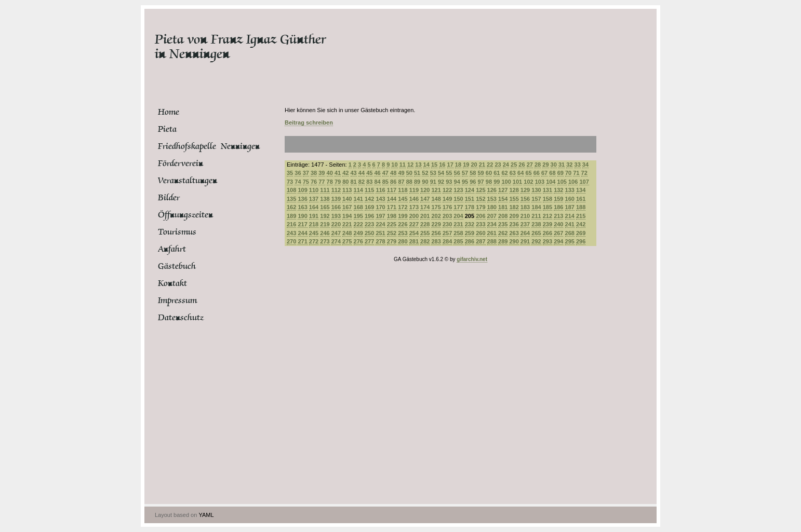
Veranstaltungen (188, 181)
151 (470, 199)
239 (548, 224)
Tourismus (177, 232)
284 (447, 241)
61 (497, 173)
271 (302, 241)
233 (480, 224)
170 (380, 207)
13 (418, 165)
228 (425, 224)
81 (354, 182)
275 (347, 241)
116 (380, 190)
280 (403, 241)
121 (436, 190)
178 (470, 207)
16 (442, 165)
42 (345, 173)
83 (369, 182)
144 (392, 199)
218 (314, 224)
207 (492, 216)
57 (465, 173)
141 (358, 199)
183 (525, 207)
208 (503, 216)
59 (481, 173)
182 (514, 207)
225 (392, 224)
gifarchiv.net (472, 259)
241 (570, 224)
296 (581, 241)
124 (470, 190)
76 (314, 182)
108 (291, 190)
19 (466, 165)
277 (369, 241)
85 (385, 182)
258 (458, 233)
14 (426, 165)
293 (548, 241)
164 (314, 207)
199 (403, 216)
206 (480, 216)
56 (457, 173)
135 (291, 199)
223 (369, 224)
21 (482, 165)
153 (492, 199)
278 (380, 241)
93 (449, 182)
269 (581, 233)
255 (425, 233)
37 (306, 173)
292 (536, 241)
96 (473, 182)
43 (354, 173)
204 (458, 216)
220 (336, 224)
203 (447, 216)
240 (558, 224)
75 (306, 182)
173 (414, 207)
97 (481, 182)
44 (362, 173)
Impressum (177, 301)
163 (302, 207)
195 (358, 216)
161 (581, 199)
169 (369, 207)
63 (513, 173)
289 (503, 241)
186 (558, 207)
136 (302, 199)
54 (441, 173)
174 (425, 207)
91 (433, 182)
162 (291, 207)
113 (347, 190)
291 (525, 241)
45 (369, 173)
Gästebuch (177, 266)
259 (470, 233)
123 (458, 190)
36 (298, 173)
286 (470, 241)
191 (314, 216)
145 (403, 199)
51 (417, 173)
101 (517, 182)
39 (322, 173)
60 (489, 173)
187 (570, 207)
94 (457, 182)
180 (492, 207)
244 (302, 233)
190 (302, 216)
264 (525, 233)
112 (336, 190)
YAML (206, 515)
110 (314, 190)
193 (336, 216)
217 (302, 224)
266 (548, 233)
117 (392, 190)
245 (314, 233)
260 (480, 233)
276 (358, 241)
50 (409, 173)
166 (336, 207)
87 (401, 182)
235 (503, 224)
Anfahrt (172, 249)
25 (514, 165)
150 (458, 199)
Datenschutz (181, 318)
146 (414, 199)
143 (380, 199)
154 (503, 199)
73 (290, 182)
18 (458, 165)
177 (458, 207)
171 (392, 207)
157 (536, 199)
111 (325, 190)
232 (470, 224)
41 (338, 173)
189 (291, 216)
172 (403, 207)
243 (291, 233)
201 (425, 216)
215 (581, 216)
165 (325, 207)
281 (414, 241)
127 (503, 190)
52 (425, 173)
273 (325, 241)
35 (290, 173)
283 (436, 241)
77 (322, 182)
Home (169, 112)
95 (465, 182)
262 (503, 233)
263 (514, 233)
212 (548, 216)
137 (314, 199)
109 (302, 190)
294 (558, 241)
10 (394, 165)
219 (325, 224)
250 (369, 233)
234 (492, 224)
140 (347, 199)
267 (558, 233)
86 (393, 182)
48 (393, 173)
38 (314, 173)
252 (392, 233)
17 (450, 165)
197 (380, 216)
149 (447, 199)
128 (514, 190)
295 (570, 241)
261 (492, 233)
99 (497, 182)
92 (441, 182)
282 (425, 241)
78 (330, 182)
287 (480, 241)
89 (417, 182)
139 (336, 199)
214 (570, 216)
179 (480, 207)
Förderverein (181, 163)
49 (401, 173)
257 (447, 233)
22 (490, 165)
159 (558, 199)
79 (338, 182)
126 (492, 190)
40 (330, 173)
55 (449, 173)
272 (314, 241)
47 (385, 173)
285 (458, 241)
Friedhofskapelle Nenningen (197, 146)
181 (503, 207)
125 (480, 190)
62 (504, 173)
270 (291, 241)
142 (369, 199)
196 (369, 216)
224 (380, 224)
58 (473, 173)
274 (336, 241)
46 (377, 173)
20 (474, 165)
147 (425, 199)
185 (548, 207)
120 (425, 190)
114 (358, 190)
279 (392, 241)
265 (536, 233)
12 (410, 165)
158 (548, 199)
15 (434, 165)
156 (525, 199)
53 (433, 173)
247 (336, 233)
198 (392, 216)
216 (291, 224)
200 (414, 216)
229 (436, 224)
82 (362, 182)
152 (480, 199)
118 (403, 190)
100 (506, 182)
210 (525, 216)
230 (447, 224)
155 (514, 199)
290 (514, 241)
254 (414, 233)
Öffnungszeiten (185, 215)
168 (358, 207)
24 (506, 165)
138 (325, 199)
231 (458, 224)
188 (581, 207)
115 (369, 190)
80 (345, 182)
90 (425, 182)
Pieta (167, 129)
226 (403, 224)
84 (377, 182)
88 (409, 182)
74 (298, 182)
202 (436, 216)
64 (520, 173)
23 (498, 165)
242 (581, 224)
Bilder (169, 198)
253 (403, 233)
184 (536, 207)
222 (358, 224)
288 (492, 241)
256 (436, 233)
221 (347, 224)
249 (358, 233)
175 (436, 207)
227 (414, 224)
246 (325, 233)
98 (489, 182)
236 (514, 224)
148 (436, 199)
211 (536, 216)
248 (347, 233)
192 (325, 216)
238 (536, 224)
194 (347, 216)
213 (558, 216)
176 (447, 207)
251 (380, 233)
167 (347, 207)
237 (525, 224)
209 (514, 216)
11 (403, 165)
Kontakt (172, 283)
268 (570, 233)
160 (570, 199)
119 (414, 190)
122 (447, 190)
